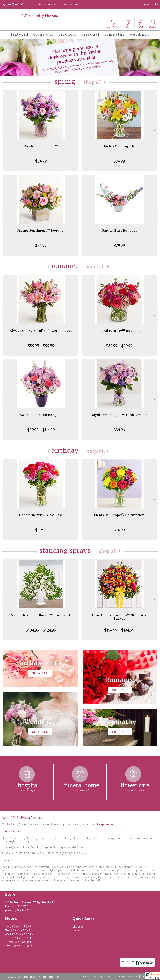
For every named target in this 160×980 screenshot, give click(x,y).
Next (155, 131)
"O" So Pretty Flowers (40, 15)
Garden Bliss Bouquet (119, 230)
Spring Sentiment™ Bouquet (41, 230)
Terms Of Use (82, 976)
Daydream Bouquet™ (41, 146)
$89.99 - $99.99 (41, 346)
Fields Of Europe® (119, 146)
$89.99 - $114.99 (41, 430)
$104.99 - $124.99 (41, 630)
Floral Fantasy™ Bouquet (119, 331)
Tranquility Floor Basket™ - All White (41, 615)
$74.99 (119, 161)
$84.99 (41, 161)
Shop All (93, 82)
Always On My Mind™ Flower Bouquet (41, 331)
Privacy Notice (102, 976)
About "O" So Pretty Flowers (22, 818)
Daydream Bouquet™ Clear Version (119, 415)
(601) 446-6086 (17, 4)
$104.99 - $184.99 (119, 630)
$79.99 (119, 245)
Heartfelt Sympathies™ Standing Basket (119, 617)
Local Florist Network (125, 976)
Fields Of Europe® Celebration (119, 515)
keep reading (106, 824)
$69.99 (41, 530)
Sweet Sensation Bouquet (41, 415)
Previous (5, 131)
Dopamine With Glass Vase (41, 515)
